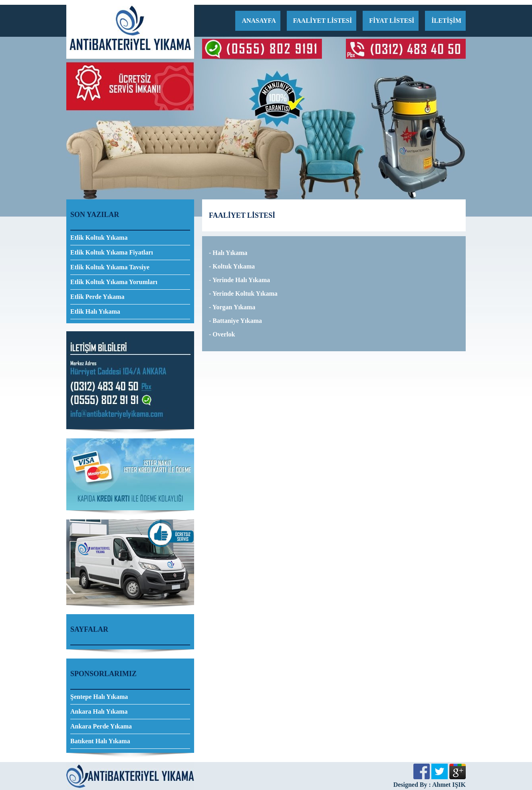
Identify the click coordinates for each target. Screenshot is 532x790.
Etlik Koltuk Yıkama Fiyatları (112, 252)
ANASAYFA (259, 21)
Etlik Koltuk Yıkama (99, 238)
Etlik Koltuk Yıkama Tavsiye (110, 267)
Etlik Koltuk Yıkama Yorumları (114, 282)
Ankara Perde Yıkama (101, 726)
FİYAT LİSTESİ (392, 21)
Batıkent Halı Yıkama (100, 741)
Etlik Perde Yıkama (97, 297)
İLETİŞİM (446, 21)
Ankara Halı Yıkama (99, 711)
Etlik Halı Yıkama (95, 311)
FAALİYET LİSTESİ (323, 21)
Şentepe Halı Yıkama (99, 697)
